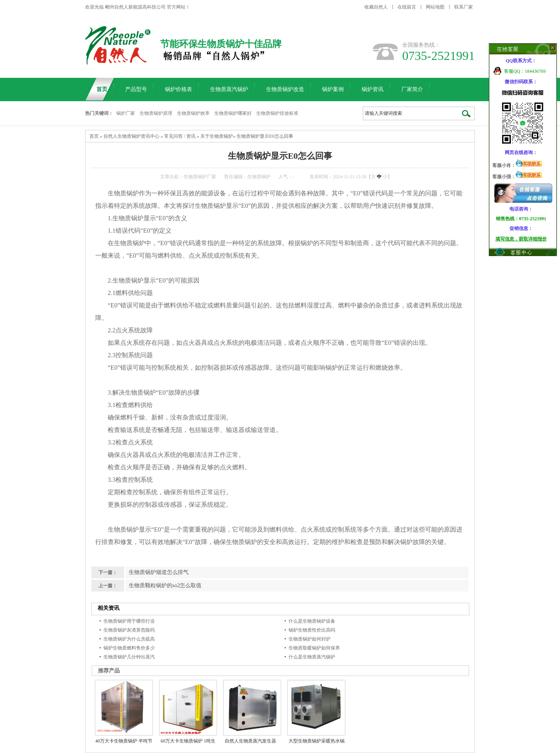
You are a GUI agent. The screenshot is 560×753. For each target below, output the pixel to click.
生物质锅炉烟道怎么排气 (159, 572)
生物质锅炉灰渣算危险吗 (129, 630)
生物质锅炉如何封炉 (310, 639)
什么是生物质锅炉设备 (312, 621)
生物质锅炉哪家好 (233, 113)
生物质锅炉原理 (156, 113)
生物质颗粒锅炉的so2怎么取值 (165, 585)
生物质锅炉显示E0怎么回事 (265, 136)
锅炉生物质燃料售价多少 (129, 648)
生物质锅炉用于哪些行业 (129, 621)
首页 (94, 136)
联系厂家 (464, 7)
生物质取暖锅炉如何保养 (314, 648)
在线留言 (407, 7)
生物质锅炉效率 (193, 113)
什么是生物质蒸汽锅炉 (312, 657)
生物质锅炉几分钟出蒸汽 (129, 657)
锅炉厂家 (126, 113)
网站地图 (435, 7)
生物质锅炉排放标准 (277, 113)
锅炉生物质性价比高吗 (312, 630)
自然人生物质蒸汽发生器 (250, 741)
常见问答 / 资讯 (180, 136)
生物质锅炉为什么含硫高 (129, 639)
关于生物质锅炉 (217, 136)
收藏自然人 (376, 7)
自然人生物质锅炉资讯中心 (131, 136)
